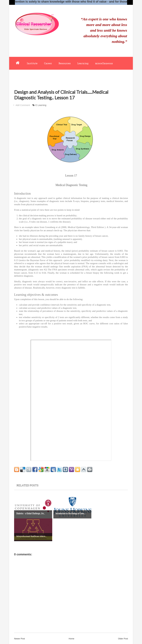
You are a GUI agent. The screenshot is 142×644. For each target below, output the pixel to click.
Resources (65, 63)
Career (48, 63)
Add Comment (23, 105)
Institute (32, 63)
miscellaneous (104, 63)
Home (72, 639)
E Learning (41, 105)
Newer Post (19, 639)
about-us (42, 76)
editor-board (22, 76)
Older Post (123, 639)
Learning (83, 63)
